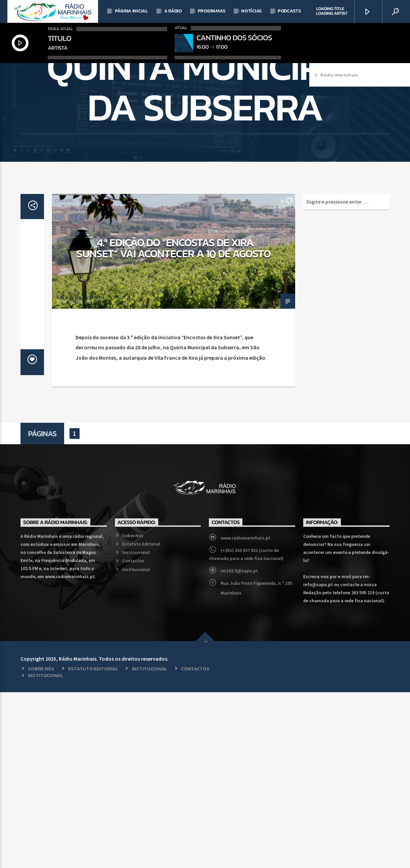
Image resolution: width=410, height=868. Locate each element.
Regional (88, 376)
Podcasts (289, 11)
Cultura (64, 376)
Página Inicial (131, 11)
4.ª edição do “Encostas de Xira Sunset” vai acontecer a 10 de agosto (174, 424)
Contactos (133, 736)
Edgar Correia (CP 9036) (81, 473)
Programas (211, 11)
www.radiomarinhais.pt (245, 714)
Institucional (136, 728)
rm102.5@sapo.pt (239, 747)
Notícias (251, 11)
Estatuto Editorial (141, 720)
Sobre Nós (133, 711)
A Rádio (173, 11)
